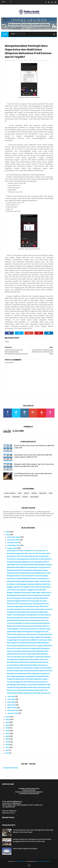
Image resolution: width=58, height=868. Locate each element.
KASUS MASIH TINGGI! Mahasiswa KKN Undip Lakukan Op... (29, 693)
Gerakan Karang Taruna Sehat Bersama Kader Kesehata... (30, 609)
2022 (8, 720)
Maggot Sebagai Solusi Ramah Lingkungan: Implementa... (29, 593)
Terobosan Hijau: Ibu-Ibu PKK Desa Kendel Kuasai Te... (28, 682)
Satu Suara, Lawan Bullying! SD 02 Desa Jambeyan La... (28, 578)
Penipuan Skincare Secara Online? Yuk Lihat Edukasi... (28, 576)
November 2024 (14, 540)
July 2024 (11, 697)
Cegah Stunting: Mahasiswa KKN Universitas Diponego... (29, 687)
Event (20, 493)
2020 (8, 725)
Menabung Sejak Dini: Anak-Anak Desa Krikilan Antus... (28, 618)
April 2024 (11, 705)
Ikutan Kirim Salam (11, 768)
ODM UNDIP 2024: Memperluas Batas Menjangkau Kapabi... (30, 565)
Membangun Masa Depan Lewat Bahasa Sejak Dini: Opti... (29, 685)
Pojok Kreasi (16, 497)
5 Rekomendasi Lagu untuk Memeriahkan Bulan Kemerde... (30, 671)
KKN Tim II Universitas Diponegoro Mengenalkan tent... (28, 604)
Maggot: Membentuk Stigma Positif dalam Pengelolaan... (29, 587)
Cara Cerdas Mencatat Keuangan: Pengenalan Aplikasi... (29, 657)
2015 (7, 739)
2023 (8, 717)
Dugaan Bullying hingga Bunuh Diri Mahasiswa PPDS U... (28, 562)
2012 (7, 747)
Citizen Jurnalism (10, 493)
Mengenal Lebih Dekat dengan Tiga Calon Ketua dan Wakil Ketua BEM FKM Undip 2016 (34, 465)
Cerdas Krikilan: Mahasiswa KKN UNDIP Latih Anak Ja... (28, 665)
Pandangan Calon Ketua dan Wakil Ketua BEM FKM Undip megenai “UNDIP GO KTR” (33, 456)
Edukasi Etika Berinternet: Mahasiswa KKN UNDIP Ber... (28, 654)
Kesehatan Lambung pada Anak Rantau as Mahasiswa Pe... (30, 559)
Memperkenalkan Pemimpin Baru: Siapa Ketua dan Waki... (30, 668)
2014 (7, 742)
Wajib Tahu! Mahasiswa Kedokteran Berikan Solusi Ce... (29, 626)
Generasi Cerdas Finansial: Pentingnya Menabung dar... (29, 648)
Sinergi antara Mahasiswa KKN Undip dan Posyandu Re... (29, 673)
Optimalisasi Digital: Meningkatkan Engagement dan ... (28, 632)
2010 (7, 753)
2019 (7, 728)
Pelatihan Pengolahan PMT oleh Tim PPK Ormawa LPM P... (29, 553)
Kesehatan (43, 493)
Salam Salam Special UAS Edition (25, 849)
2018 (7, 731)
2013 (7, 745)
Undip (47, 60)
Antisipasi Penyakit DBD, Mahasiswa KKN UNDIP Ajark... (28, 612)
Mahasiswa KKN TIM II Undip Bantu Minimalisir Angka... (28, 570)
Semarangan (34, 497)
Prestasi (25, 497)
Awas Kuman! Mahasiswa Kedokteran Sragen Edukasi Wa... (30, 646)
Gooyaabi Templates (43, 861)
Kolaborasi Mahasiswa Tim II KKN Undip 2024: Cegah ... (28, 679)
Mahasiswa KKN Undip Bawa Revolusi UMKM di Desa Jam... (29, 573)
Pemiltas (7, 497)
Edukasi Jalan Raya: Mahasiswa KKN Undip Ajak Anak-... (28, 651)
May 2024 (11, 702)
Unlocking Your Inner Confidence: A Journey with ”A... (28, 551)
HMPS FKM (32, 60)
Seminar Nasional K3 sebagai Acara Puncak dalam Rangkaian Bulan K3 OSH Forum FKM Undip (32, 840)
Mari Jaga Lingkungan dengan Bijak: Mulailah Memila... (28, 676)
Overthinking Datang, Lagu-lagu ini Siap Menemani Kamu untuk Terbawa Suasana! (33, 475)
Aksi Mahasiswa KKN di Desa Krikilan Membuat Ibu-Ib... (28, 662)
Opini (51, 493)
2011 (7, 750)
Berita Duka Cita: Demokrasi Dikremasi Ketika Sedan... (28, 556)
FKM (27, 60)
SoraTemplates (21, 861)
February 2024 (13, 710)
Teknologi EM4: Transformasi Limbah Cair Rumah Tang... (29, 629)
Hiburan (27, 493)
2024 (8, 535)
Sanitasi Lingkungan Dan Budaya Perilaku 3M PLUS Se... (28, 606)
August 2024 (12, 548)
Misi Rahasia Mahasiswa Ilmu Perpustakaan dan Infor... (28, 620)
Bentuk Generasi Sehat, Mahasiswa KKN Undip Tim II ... (28, 690)
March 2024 (12, 708)
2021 (7, 722)
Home (5, 34)
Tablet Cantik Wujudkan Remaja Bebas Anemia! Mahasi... (29, 615)
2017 (7, 734)
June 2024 (12, 699)
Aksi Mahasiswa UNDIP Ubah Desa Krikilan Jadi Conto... (28, 659)
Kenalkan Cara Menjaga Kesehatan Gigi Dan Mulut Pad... (29, 584)
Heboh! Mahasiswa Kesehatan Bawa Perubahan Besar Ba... (30, 634)
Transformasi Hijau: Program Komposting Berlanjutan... (29, 623)
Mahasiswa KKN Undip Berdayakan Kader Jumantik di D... (29, 581)
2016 (7, 736)
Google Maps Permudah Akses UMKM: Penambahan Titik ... (30, 640)
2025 (8, 532)
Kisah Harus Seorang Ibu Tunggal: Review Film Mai (26, 590)
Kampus (34, 493)
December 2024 (14, 537)
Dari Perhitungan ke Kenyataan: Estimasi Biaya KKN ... (28, 598)
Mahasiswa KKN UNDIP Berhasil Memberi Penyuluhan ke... (29, 567)
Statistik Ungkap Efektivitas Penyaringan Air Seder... (28, 601)
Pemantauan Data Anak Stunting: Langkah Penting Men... (29, 637)
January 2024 (13, 713)
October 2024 (13, 543)
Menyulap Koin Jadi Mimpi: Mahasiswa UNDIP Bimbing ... (28, 643)
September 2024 (14, 545)
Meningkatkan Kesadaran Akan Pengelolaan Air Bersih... (29, 595)
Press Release (40, 60)
